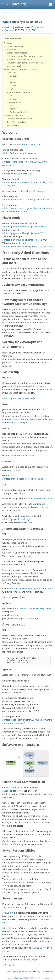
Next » (40, 27)
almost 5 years (31, 971)
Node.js (13, 82)
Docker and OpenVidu (20, 112)
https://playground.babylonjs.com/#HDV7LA (26, 240)
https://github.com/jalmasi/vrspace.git (32, 608)
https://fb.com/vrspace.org (33, 191)
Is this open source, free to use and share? (25, 56)
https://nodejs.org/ (24, 456)
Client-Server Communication (20, 119)
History (17, 22)
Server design (13, 125)
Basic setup (12, 73)
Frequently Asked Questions (16, 53)
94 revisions (48, 971)
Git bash (13, 76)
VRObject (9, 913)
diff (32, 27)
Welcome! (8, 43)
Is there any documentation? (19, 59)
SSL (11, 106)
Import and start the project (19, 92)
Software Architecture (13, 115)
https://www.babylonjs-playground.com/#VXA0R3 (28, 246)
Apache (13, 109)
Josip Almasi (8, 30)
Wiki (5, 22)
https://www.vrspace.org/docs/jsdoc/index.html (27, 200)
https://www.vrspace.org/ (27, 144)
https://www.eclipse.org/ (40, 499)
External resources (15, 46)
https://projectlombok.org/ (17, 519)
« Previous (7, 27)
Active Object (40, 948)
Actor (7, 951)
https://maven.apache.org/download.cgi (24, 479)
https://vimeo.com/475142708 (18, 174)
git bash (13, 99)
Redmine (19, 978)
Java (12, 79)
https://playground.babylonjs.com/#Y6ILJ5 (25, 233)
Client (7, 928)
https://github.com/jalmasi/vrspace (21, 153)
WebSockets (10, 791)
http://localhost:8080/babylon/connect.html (31, 589)
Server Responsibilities (16, 122)
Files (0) (9, 965)
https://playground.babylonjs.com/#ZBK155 (25, 227)
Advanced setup (14, 102)
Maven (13, 86)
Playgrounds (12, 50)
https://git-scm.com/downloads (19, 398)
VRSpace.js (9, 797)
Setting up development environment (20, 69)
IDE (11, 89)
